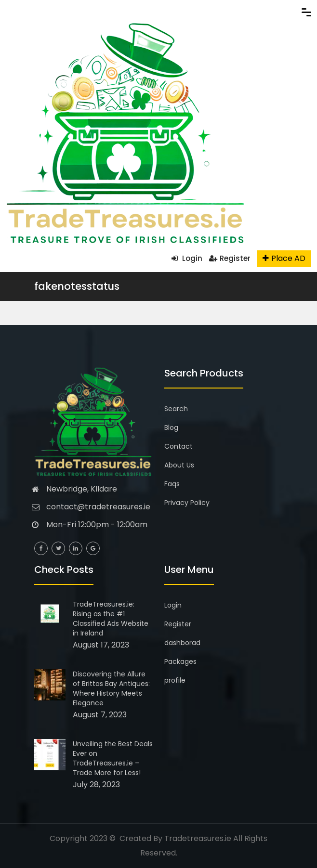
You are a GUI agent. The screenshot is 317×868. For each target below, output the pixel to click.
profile (175, 680)
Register (230, 258)
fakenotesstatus (77, 286)
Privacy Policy (187, 503)
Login (187, 258)
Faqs (172, 484)
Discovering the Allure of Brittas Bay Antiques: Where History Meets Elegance (111, 688)
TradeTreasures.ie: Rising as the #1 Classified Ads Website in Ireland (111, 619)
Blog (171, 428)
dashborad (182, 643)
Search (176, 409)
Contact (178, 446)
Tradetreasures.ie (198, 838)
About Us (179, 465)
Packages (180, 661)
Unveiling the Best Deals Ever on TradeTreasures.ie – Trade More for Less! (113, 758)
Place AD (284, 258)
